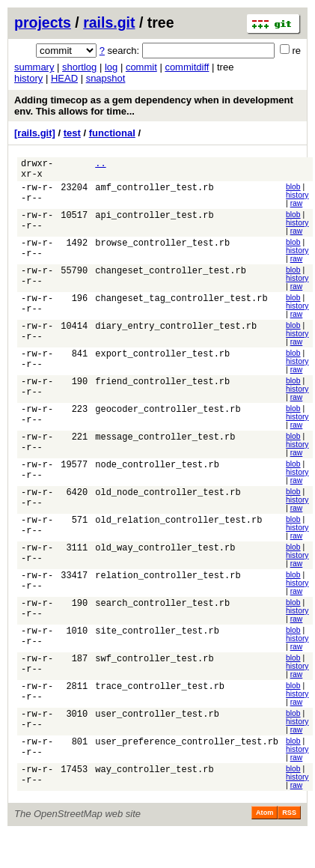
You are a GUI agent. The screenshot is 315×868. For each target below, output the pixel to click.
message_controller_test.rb (165, 450)
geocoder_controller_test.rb (168, 421)
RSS (289, 834)
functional (112, 133)
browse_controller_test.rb (162, 251)
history (28, 78)
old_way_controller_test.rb (165, 564)
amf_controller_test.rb (154, 194)
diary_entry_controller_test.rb (176, 336)
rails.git (109, 22)
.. (100, 165)
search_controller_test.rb (162, 620)
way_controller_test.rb (154, 791)
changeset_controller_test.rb (171, 279)
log (111, 67)
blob (293, 191)
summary (34, 67)
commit (141, 67)
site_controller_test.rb (157, 649)
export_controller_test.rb (162, 364)
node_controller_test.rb (157, 478)
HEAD (64, 78)
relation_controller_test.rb (168, 592)
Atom (264, 834)
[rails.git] (35, 133)
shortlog (79, 67)
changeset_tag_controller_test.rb (181, 307)
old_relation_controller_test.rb (178, 535)
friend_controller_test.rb (162, 393)
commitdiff (187, 67)
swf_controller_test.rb (154, 677)
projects (43, 22)
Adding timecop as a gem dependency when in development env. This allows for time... (154, 106)
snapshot (106, 78)
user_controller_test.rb (157, 734)
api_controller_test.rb (154, 222)
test (72, 133)
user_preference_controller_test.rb (187, 763)
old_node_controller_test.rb (168, 507)
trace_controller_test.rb (160, 706)
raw (297, 208)
